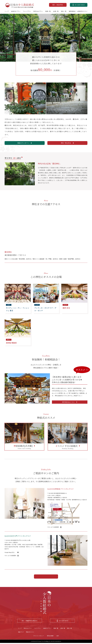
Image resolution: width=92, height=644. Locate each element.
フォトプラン (27, 11)
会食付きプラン (16, 11)
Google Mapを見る (10, 553)
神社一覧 (64, 11)
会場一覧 (56, 11)
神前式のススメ (83, 11)
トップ (7, 11)
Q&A (58, 637)
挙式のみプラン (38, 11)
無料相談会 (72, 11)
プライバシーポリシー (39, 637)
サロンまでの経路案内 (53, 528)
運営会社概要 (50, 637)
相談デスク (21, 633)
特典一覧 (48, 11)
